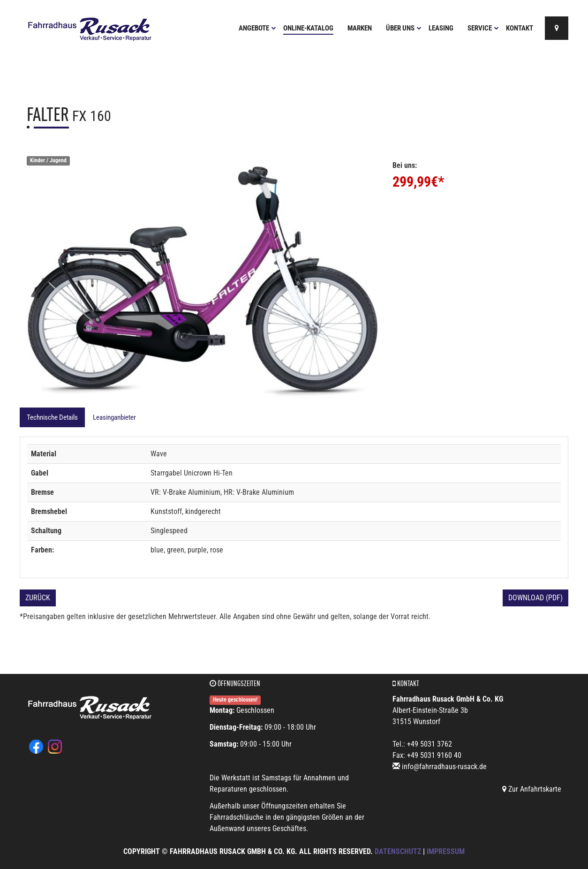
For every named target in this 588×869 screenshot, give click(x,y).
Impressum (446, 851)
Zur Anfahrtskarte (532, 789)
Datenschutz (398, 851)
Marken (360, 28)
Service (483, 28)
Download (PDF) (535, 598)
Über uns (404, 28)
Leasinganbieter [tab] (114, 417)
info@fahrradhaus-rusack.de (444, 767)
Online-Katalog (308, 28)
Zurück (38, 598)
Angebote (257, 28)
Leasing (441, 28)
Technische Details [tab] (52, 417)
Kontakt (520, 28)
